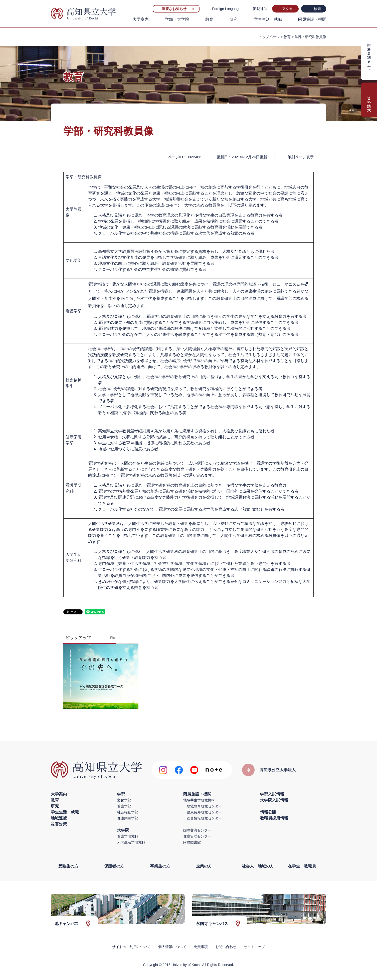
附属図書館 (192, 842)
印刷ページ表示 (301, 157)
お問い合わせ (226, 947)
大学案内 (141, 19)
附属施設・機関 (312, 19)
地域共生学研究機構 (199, 800)
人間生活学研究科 (131, 842)
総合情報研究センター (204, 818)
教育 (209, 19)
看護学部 (124, 806)
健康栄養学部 (128, 818)
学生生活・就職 (268, 19)
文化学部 (124, 800)
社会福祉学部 (128, 812)
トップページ (269, 37)
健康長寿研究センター (204, 812)
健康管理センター (197, 836)
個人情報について (172, 947)
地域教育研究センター (204, 806)
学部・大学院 (177, 19)
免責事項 (201, 947)
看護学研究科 (128, 836)
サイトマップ (254, 947)
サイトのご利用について (131, 947)
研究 (234, 19)
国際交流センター (197, 830)
